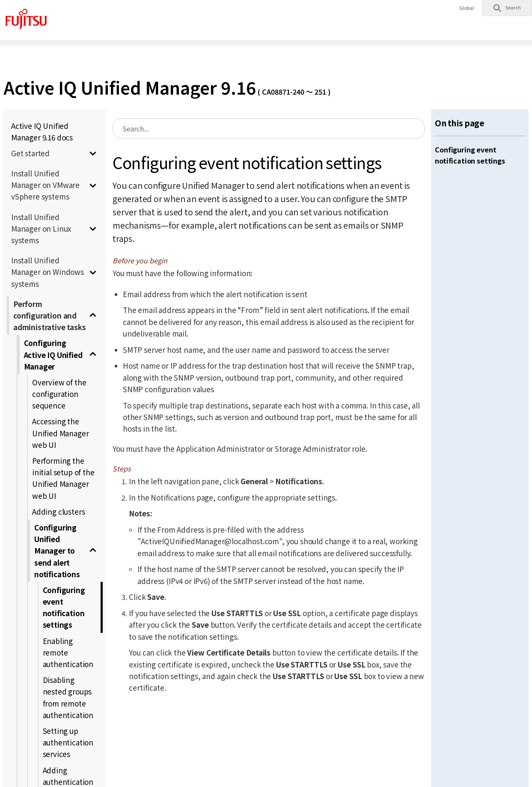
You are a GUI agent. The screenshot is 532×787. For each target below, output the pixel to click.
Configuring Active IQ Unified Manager (53, 354)
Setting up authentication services (68, 742)
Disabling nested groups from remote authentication (68, 697)
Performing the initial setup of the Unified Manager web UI (63, 478)
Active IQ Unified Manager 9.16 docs (42, 131)
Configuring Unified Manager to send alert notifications (57, 551)
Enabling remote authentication (68, 652)
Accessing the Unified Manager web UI (60, 433)
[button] (507, 8)
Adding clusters (58, 511)
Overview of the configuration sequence (59, 394)
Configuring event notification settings (64, 607)
